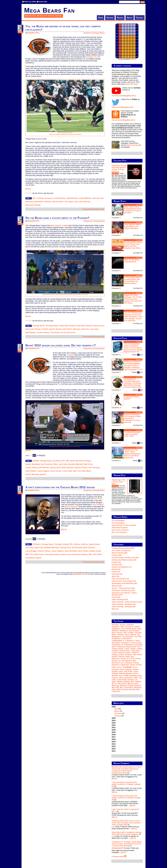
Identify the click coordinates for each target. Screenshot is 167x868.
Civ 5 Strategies (118, 523)
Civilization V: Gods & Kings (131, 643)
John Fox (85, 329)
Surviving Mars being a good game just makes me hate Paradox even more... (133, 245)
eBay (134, 661)
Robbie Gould (95, 551)
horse (121, 676)
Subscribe (43, 2)
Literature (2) (117, 574)
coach (127, 649)
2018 (114, 735)
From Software (126, 669)
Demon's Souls (124, 657)
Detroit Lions (99, 326)
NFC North (68, 329)
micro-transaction (126, 688)
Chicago (49, 326)
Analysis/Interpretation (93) (123, 548)
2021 (114, 727)
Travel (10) (116, 597)
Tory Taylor (69, 202)
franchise (115, 670)
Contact (140, 18)
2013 (114, 746)
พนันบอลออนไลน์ (118, 848)
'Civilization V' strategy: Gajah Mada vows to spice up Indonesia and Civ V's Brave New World (127, 844)
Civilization (116, 638)
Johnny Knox (55, 468)
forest (135, 667)
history (136, 673)
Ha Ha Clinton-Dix (68, 332)
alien (122, 627)
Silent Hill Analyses (120, 528)
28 (120, 408)
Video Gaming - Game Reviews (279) (127, 602)
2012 (114, 749)
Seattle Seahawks (33, 464)
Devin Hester (56, 471)
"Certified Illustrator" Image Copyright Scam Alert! (133, 434)
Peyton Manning (32, 474)
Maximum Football (127, 686)
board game (134, 631)
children (121, 635)
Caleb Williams (85, 198)
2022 (114, 725)
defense (48, 202)
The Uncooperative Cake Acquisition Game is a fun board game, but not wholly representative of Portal (133, 349)
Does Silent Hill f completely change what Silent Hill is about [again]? (127, 833)
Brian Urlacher (68, 468)
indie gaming (130, 675)
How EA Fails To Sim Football (124, 525)
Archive (110, 18)
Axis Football (126, 629)
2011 (114, 751)
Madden (120, 682)
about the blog (132, 84)
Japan (136, 678)
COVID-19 (135, 653)
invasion (115, 678)
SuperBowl (30, 558)
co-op (114, 653)
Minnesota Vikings (33, 205)
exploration (125, 665)
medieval (138, 686)
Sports (88, 33)
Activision (130, 625)
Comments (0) (98, 209)
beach (134, 629)
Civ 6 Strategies (118, 520)
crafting (115, 655)
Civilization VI (117, 645)
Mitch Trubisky (122, 690)
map (119, 684)
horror (115, 675)
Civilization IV (127, 639)
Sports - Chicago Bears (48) (123, 588)
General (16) (117, 565)
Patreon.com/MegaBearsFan (123, 120)
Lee (113, 827)
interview (97, 499)
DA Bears (57, 461)
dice (132, 657)
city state (138, 637)
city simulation (128, 637)
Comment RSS (119, 857)
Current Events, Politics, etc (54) (125, 558)
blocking (29, 202)
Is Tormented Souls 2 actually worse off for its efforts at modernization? (133, 280)
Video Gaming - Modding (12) (124, 604)
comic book (135, 651)
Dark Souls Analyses (120, 530)
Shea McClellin (71, 551)
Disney (123, 659)
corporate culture (124, 653)
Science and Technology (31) (124, 581)
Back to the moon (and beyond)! (132, 261)
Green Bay (81, 326)
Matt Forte (88, 464)
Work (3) (115, 609)
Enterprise (129, 663)
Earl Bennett (44, 468)
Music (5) (115, 576)
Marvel (124, 684)
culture (121, 655)
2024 (114, 720)
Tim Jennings (94, 468)
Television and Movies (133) (123, 590)
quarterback (38, 202)
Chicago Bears (99, 33)
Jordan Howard (43, 332)
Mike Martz (86, 471)
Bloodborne (124, 631)
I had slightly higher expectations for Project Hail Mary (133, 226)
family (132, 665)
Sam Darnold (85, 202)
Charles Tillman (81, 468)
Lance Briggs (97, 505)
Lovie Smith (67, 471)
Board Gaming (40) (119, 553)
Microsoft (115, 688)
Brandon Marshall (76, 464)
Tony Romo (55, 332)
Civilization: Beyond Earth (127, 647)
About (130, 18)
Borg (114, 633)
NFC (90, 554)
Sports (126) (117, 586)
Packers (89, 326)
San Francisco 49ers (49, 464)
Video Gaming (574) (120, 599)
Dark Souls (137, 655)
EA (120, 661)
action (123, 625)
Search (120, 18)
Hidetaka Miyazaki (126, 673)
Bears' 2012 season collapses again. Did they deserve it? (61, 345)
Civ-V (139, 647)
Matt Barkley (31, 332)
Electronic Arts (118, 663)
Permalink (87, 209)
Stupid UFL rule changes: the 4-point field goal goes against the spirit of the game (133, 299)
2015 (114, 742)
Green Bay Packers (67, 326)
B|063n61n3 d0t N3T (81, 574)
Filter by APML (30, 2)
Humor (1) (116, 572)
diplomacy (116, 659)
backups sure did (93, 57)
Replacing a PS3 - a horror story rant (119, 482)
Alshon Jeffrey (32, 468)
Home (101, 18)
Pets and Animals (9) (120, 579)
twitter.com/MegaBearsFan (123, 107)
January (118, 716)
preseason (49, 198)
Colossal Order (124, 651)
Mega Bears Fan (49, 10)
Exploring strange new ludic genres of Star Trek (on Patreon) (119, 168)
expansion (116, 665)
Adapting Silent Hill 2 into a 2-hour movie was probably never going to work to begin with (126, 823)
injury (140, 676)
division (59, 329)
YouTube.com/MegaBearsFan (124, 96)
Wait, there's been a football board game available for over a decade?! (133, 210)
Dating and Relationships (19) (124, 560)
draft (132, 659)
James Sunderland (126, 678)
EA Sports (127, 661)
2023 (114, 723)
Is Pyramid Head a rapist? (132, 398)
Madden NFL (129, 682)
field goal (77, 329)
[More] (28, 189)
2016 (114, 739)
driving (138, 659)
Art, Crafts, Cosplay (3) (121, 550)
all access (129, 627)
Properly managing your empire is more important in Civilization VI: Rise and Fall (132, 418)
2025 (114, 718)
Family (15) (116, 562)
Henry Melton (31, 471)
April (116, 709)
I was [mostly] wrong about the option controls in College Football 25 (126, 784)
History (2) (116, 569)
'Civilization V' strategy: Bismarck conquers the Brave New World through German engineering (133, 383)
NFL (34, 198)
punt (77, 202)
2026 (127, 711)
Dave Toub (39, 554)
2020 (114, 730)
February (118, 713)
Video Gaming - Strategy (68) (124, 607)
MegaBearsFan (34, 33)
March (117, 711)
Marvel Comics (133, 684)
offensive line (98, 198)
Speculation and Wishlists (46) (124, 583)
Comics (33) (117, 555)
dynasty (115, 661)
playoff (52, 329)
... (137, 188)
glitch (121, 671)
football (40, 198)
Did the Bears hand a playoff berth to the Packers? (57, 218)
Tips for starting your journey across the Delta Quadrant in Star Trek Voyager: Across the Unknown (133, 317)
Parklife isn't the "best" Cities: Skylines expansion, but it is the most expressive (132, 454)
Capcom (119, 633)
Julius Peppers (44, 471)
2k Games (115, 625)
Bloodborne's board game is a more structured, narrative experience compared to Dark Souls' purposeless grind (126, 770)
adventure (116, 627)
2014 (114, 744)
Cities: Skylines (130, 635)
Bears (56, 326)
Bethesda (115, 631)
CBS (125, 633)
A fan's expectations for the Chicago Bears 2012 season (60, 487)
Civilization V (118, 641)
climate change (118, 649)
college (133, 649)
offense (77, 544)
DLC (128, 659)
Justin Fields (122, 680)
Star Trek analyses (119, 532)
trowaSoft (133, 59)
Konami (131, 680)
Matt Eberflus (73, 198)
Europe (136, 663)
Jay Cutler (94, 329)
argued (71, 355)
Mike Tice (77, 471)
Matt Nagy (115, 686)
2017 (114, 737)
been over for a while (59, 225)
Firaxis (119, 667)
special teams (58, 202)
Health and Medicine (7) (122, 567)
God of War (128, 671)
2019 (114, 732)
